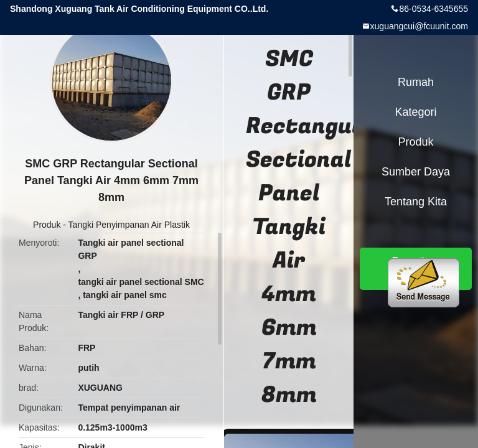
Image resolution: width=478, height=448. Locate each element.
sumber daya (416, 172)
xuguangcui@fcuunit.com (419, 26)
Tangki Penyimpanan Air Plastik (129, 225)
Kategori (415, 112)
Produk (47, 225)
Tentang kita (416, 202)
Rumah (416, 82)
